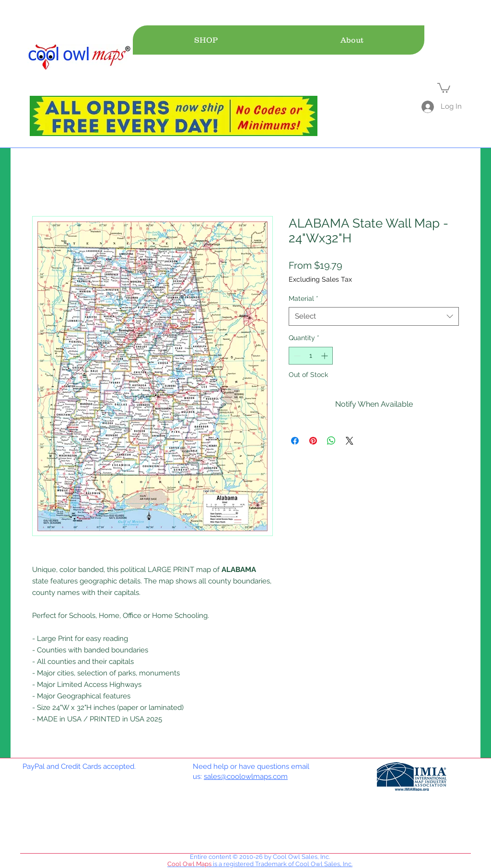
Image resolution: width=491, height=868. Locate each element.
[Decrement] (296, 356)
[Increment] (325, 356)
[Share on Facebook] (295, 441)
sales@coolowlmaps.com (246, 777)
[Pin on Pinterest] (313, 441)
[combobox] (374, 316)
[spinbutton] (311, 356)
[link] (444, 87)
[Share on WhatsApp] (331, 441)
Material (304, 298)
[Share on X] (350, 441)
